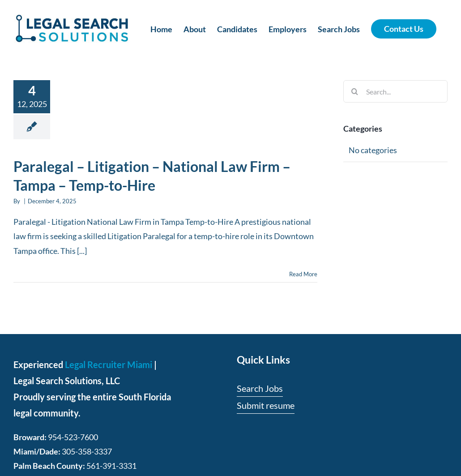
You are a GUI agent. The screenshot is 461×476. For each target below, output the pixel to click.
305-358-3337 (87, 451)
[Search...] (395, 91)
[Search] (354, 91)
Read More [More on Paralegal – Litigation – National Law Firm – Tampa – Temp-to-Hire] (303, 274)
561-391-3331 (111, 466)
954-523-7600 (73, 437)
